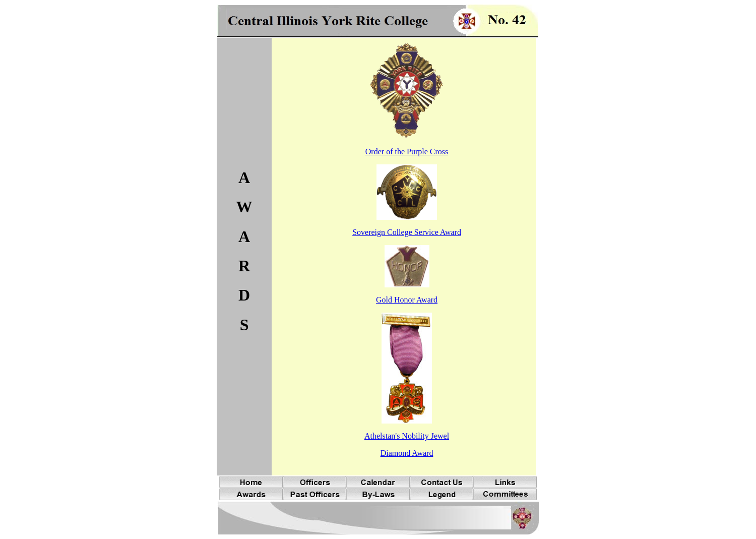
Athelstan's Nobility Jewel (407, 436)
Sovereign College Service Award (407, 232)
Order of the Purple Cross (407, 152)
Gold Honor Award (407, 300)
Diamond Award (407, 453)
